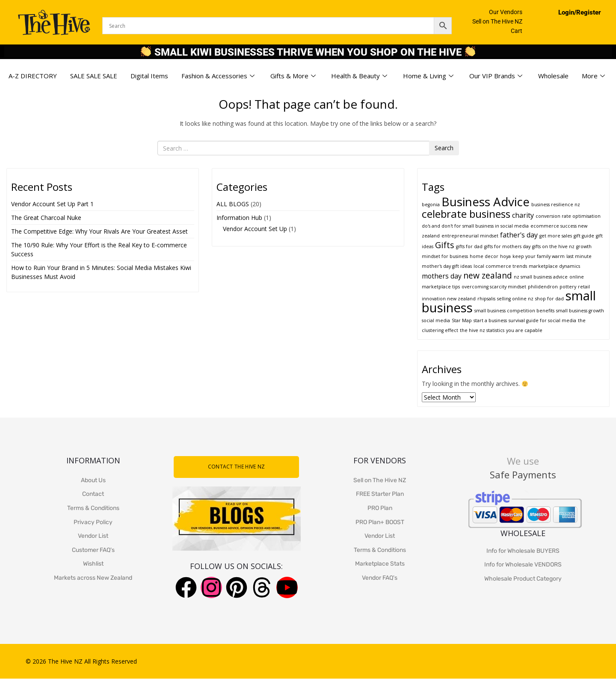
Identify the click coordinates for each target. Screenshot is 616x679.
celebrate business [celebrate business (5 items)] (466, 214)
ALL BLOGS (233, 204)
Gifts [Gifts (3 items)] (445, 245)
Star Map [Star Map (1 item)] (462, 320)
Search (444, 148)
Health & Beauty (359, 76)
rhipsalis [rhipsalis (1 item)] (486, 299)
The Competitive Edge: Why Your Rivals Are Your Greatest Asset (99, 231)
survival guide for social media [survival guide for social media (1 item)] (542, 320)
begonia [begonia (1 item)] (431, 205)
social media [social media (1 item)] (436, 320)
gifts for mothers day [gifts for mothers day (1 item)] (507, 246)
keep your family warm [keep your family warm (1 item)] (539, 256)
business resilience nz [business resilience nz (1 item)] (556, 205)
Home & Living (428, 76)
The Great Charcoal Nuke (47, 218)
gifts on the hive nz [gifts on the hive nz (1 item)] (553, 246)
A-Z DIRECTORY (33, 76)
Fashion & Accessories (218, 76)
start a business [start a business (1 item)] (490, 320)
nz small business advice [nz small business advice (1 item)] (541, 277)
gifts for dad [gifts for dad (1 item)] (469, 246)
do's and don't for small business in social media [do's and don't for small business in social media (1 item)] (475, 226)
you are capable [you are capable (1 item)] (524, 330)
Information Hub (239, 218)
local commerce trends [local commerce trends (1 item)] (500, 266)
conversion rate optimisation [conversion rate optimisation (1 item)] (568, 216)
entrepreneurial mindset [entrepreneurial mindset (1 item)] (470, 236)
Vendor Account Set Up (255, 229)
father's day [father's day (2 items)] (519, 235)
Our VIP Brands (496, 76)
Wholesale (553, 76)
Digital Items (149, 76)
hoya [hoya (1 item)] (505, 256)
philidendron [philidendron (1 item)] (543, 287)
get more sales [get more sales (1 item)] (556, 236)
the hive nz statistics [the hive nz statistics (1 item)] (482, 330)
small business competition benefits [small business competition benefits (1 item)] (514, 311)
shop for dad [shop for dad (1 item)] (549, 299)
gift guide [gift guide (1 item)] (584, 236)
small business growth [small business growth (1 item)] (580, 311)
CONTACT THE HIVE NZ (237, 467)
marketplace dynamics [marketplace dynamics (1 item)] (554, 266)
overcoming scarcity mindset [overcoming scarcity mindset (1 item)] (494, 287)
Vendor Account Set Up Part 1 (52, 204)
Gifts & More (293, 76)
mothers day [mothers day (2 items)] (442, 276)
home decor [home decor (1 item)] (484, 256)
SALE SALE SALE (94, 76)
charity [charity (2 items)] (523, 215)
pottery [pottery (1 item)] (568, 287)
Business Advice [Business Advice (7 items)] (486, 202)
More (593, 76)
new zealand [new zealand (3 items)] (488, 275)
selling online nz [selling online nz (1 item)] (515, 299)
